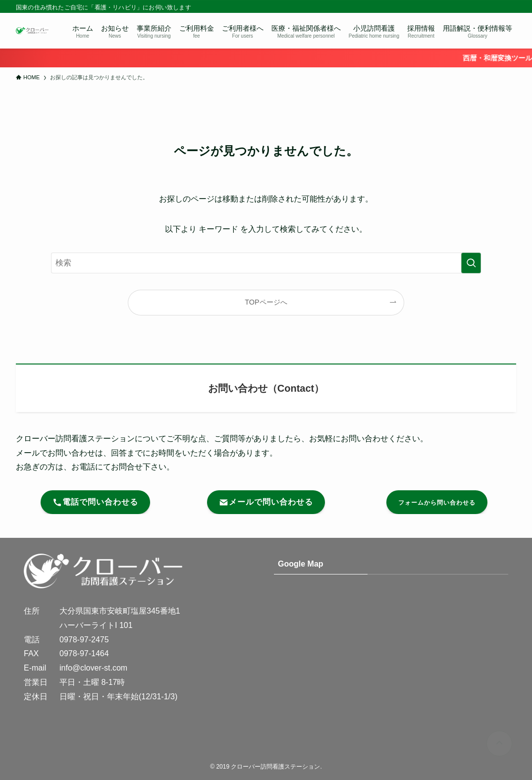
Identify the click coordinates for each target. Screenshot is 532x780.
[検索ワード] (266, 263)
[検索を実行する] (471, 263)
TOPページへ (266, 302)
